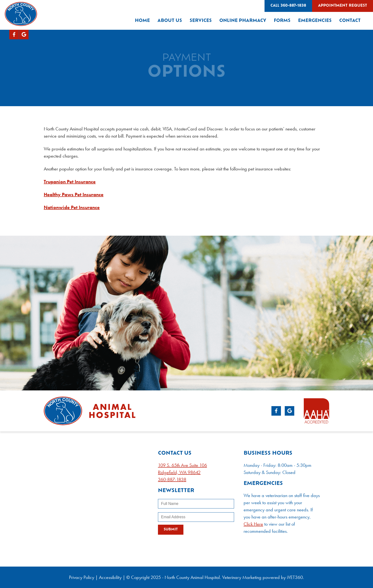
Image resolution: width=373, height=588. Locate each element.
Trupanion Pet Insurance (70, 182)
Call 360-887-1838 (288, 6)
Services (201, 21)
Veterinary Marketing (242, 577)
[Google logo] (24, 35)
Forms (282, 21)
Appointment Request (343, 6)
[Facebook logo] (14, 35)
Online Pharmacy (243, 21)
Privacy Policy (82, 577)
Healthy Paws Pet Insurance (74, 194)
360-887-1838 (172, 479)
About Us (170, 21)
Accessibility (110, 577)
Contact (350, 21)
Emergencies (315, 21)
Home (142, 21)
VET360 (295, 577)
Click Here (253, 524)
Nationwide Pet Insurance (72, 207)
